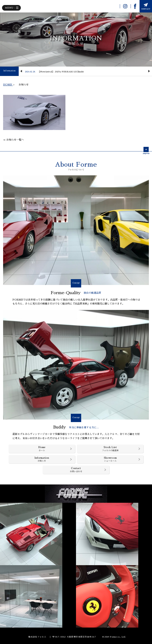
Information (9, 71)
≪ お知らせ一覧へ (13, 140)
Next (149, 71)
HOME (8, 85)
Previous (21, 71)
